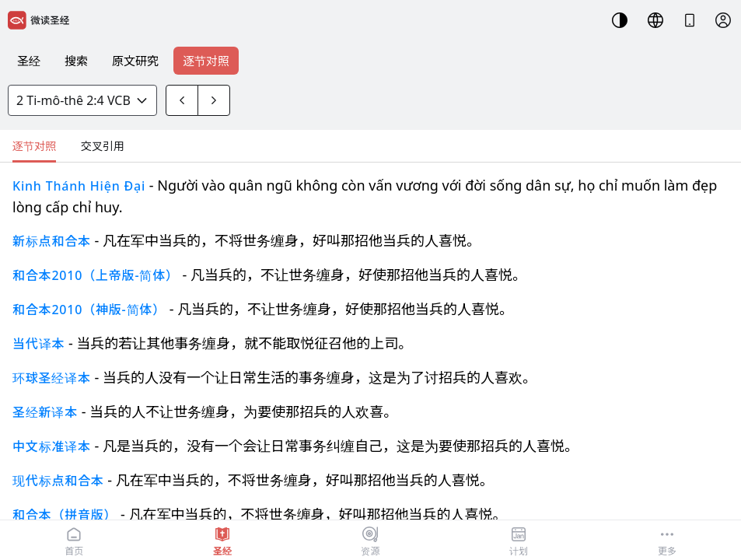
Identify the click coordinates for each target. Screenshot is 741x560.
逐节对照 (206, 61)
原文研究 (135, 61)
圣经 (29, 61)
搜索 (76, 61)
